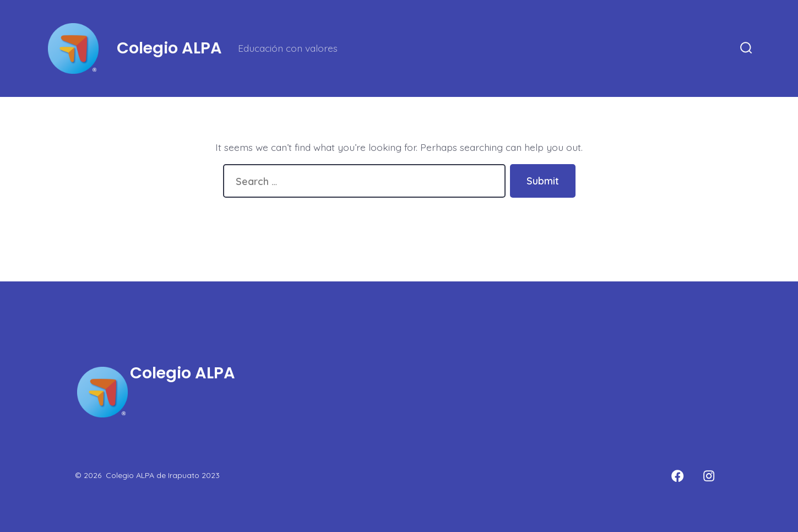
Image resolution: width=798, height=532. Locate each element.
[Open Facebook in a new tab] (677, 476)
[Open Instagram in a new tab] (709, 476)
